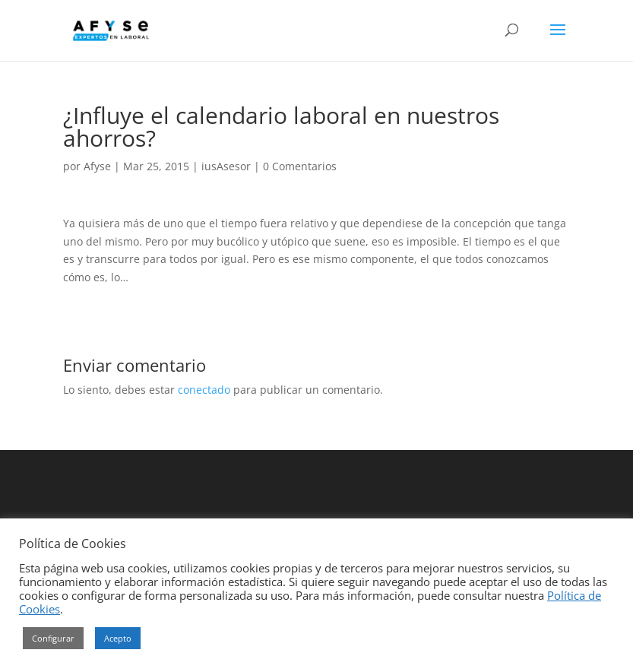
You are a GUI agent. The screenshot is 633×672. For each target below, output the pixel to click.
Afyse (97, 166)
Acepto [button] (118, 638)
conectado (204, 390)
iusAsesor (226, 166)
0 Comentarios (300, 166)
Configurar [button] (53, 638)
